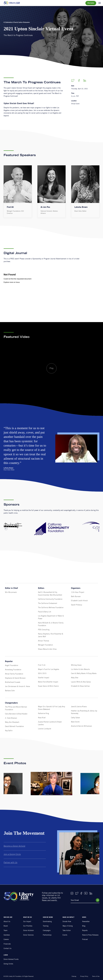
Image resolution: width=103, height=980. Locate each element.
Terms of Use (96, 977)
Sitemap (74, 977)
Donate (91, 3)
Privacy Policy (84, 977)
